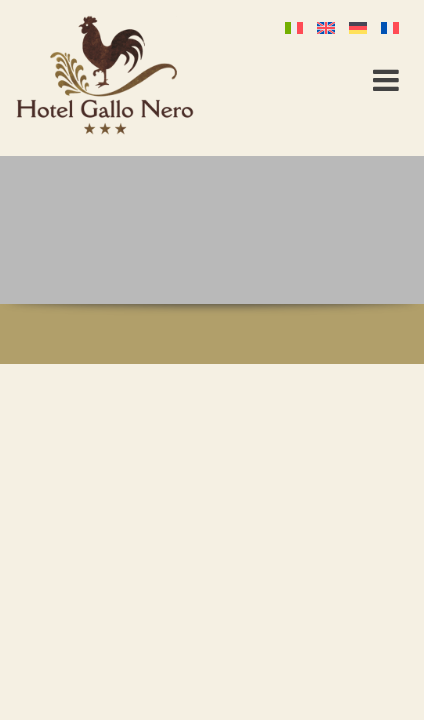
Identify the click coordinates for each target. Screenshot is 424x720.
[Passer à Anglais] (330, 26)
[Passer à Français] (394, 26)
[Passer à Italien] (298, 26)
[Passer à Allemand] (362, 26)
